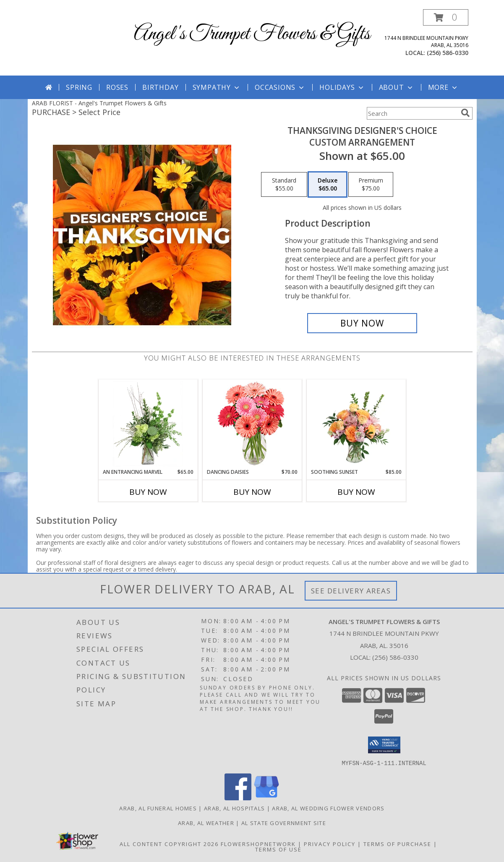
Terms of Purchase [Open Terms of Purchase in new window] (397, 844)
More (443, 87)
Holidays (342, 87)
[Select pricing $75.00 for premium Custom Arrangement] (371, 185)
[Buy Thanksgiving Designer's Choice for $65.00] (362, 323)
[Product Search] (412, 113)
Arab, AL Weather (206, 823)
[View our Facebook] (238, 798)
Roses (117, 87)
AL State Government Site (284, 823)
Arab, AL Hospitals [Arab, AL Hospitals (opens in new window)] (234, 808)
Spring (79, 87)
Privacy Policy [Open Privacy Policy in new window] (330, 844)
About (397, 87)
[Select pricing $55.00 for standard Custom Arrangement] (284, 185)
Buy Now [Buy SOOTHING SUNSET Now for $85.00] (356, 492)
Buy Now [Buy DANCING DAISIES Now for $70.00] (252, 492)
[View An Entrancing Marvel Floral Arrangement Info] (148, 424)
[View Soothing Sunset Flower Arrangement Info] (356, 424)
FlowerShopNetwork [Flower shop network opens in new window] (258, 844)
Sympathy (217, 87)
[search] (465, 113)
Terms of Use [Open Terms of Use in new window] (278, 849)
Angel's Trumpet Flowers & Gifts (252, 34)
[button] (446, 17)
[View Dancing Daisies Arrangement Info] (252, 424)
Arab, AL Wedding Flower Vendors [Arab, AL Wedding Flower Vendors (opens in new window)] (328, 808)
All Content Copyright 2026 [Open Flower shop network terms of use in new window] (169, 844)
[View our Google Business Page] (266, 798)
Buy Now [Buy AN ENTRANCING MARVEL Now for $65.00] (148, 492)
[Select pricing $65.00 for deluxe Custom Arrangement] (328, 185)
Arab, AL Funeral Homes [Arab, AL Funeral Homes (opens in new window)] (158, 808)
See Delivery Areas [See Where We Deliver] (351, 591)
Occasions (280, 87)
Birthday (160, 87)
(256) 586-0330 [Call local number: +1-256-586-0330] (448, 53)
